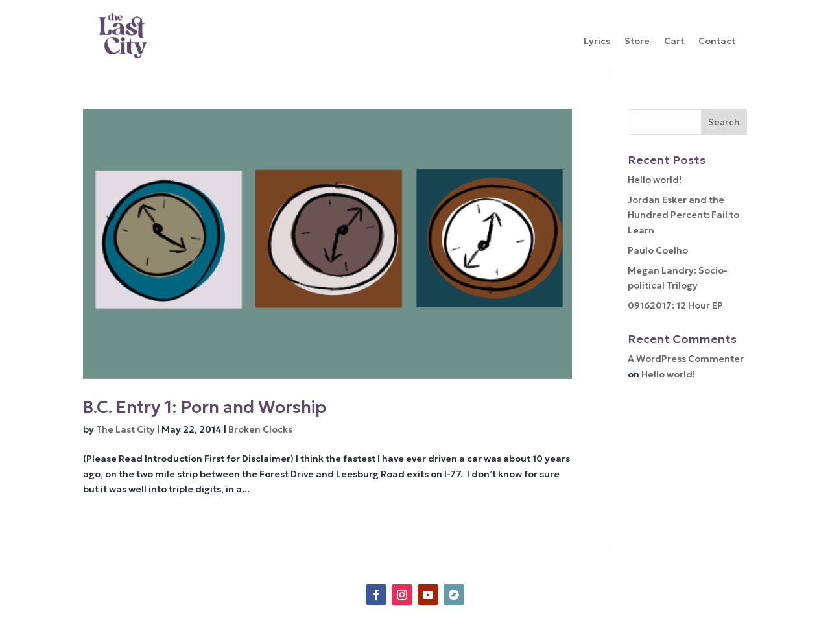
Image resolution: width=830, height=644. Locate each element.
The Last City (125, 429)
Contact (717, 42)
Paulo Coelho (658, 250)
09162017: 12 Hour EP (675, 305)
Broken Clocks (260, 429)
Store (637, 42)
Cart (674, 42)
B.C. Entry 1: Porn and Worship (205, 407)
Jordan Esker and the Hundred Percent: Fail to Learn (683, 215)
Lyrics (597, 42)
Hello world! (655, 180)
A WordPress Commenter (686, 359)
